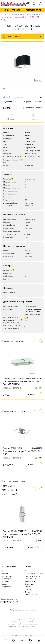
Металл (27, 154)
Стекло (34, 154)
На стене (33, 306)
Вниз (26, 237)
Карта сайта (7, 587)
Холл (31, 312)
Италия (19, 97)
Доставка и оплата (32, 571)
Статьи (28, 592)
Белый (27, 151)
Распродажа (7, 579)
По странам (7, 576)
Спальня (37, 312)
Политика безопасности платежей (23, 610)
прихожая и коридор (33, 309)
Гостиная (37, 314)
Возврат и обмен (31, 579)
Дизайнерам (30, 584)
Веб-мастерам (30, 581)
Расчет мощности (33, 157)
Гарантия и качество (33, 576)
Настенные (37, 14)
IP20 (26, 317)
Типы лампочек (31, 595)
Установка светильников (34, 573)
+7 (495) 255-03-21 (33, 10)
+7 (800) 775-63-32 (12, 10)
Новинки (6, 581)
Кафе (26, 312)
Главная (5, 14)
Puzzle (27, 139)
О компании (9, 566)
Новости (28, 589)
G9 (25, 197)
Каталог (13, 14)
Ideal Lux (8, 97)
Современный (30, 148)
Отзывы (28, 587)
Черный (33, 151)
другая (27, 234)
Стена (27, 306)
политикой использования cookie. (23, 626)
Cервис (29, 566)
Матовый (28, 228)
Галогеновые (30, 179)
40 (25, 185)
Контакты (6, 571)
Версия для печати (41, 97)
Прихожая (28, 314)
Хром (39, 151)
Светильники (24, 14)
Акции (5, 584)
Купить (34, 395)
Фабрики (6, 573)
